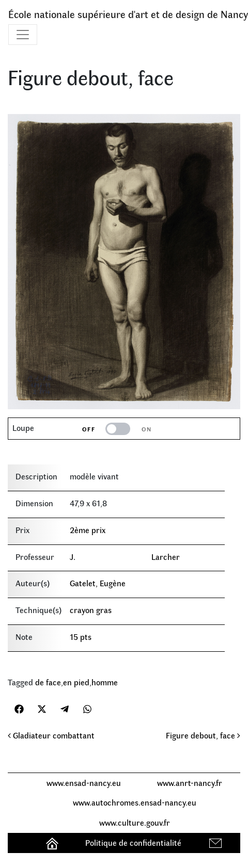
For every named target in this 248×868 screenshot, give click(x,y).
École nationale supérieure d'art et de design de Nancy (128, 14)
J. (73, 557)
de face (48, 682)
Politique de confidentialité (133, 842)
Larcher (166, 557)
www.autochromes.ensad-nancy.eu (135, 802)
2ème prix (88, 530)
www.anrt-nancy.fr (190, 783)
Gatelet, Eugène (98, 583)
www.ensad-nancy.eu (84, 783)
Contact (217, 842)
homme (105, 682)
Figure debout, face (203, 735)
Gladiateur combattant (51, 735)
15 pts (81, 637)
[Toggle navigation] (23, 35)
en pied (76, 682)
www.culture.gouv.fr (135, 822)
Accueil (53, 842)
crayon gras (91, 610)
